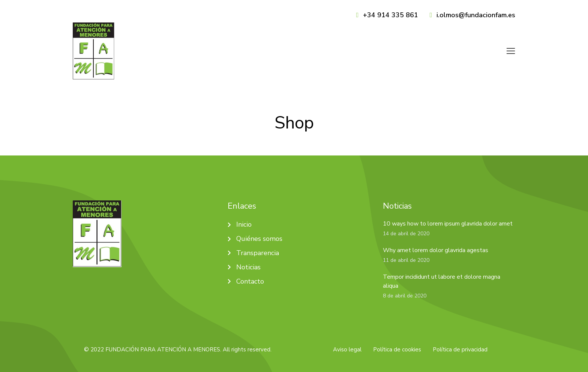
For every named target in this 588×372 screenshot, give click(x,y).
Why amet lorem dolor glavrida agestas (436, 245)
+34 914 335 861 (391, 15)
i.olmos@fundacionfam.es (476, 15)
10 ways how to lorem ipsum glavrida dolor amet (448, 218)
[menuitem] (322, 48)
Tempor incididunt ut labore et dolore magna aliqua (442, 275)
